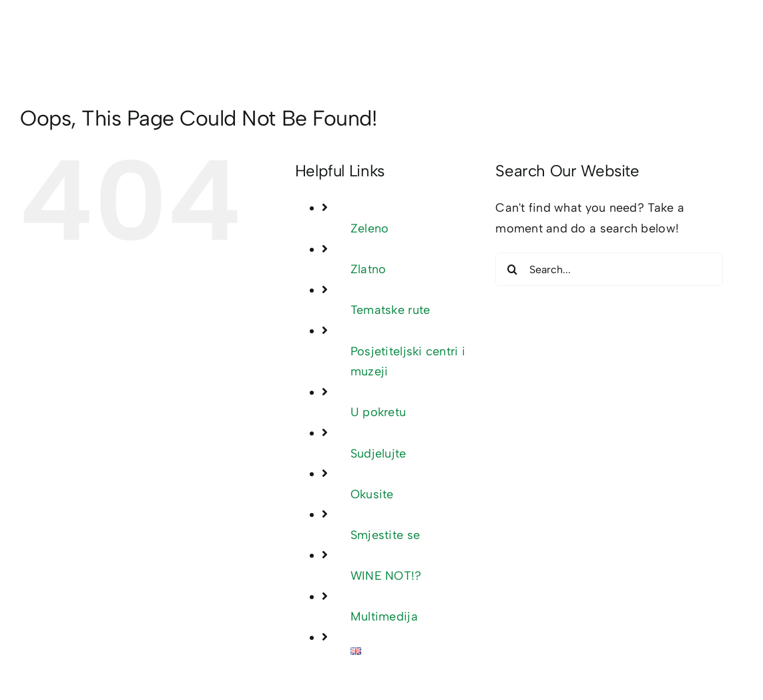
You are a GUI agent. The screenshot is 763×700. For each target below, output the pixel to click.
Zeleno (370, 228)
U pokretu (378, 412)
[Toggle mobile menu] (736, 38)
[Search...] (609, 269)
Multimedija (384, 617)
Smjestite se (385, 535)
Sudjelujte (378, 454)
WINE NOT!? (386, 576)
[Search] (512, 269)
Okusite (372, 494)
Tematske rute (391, 310)
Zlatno (368, 269)
